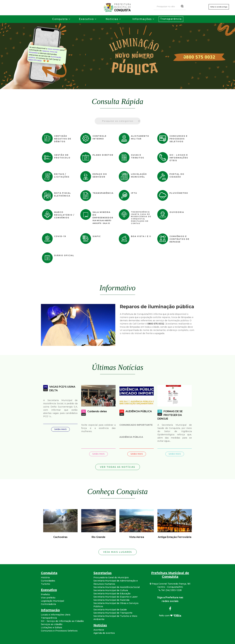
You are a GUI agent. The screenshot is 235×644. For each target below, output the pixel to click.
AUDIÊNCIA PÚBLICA (139, 411)
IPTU (134, 193)
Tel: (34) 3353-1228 (170, 590)
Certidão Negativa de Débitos (63, 139)
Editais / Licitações (62, 175)
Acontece (99, 630)
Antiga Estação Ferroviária (175, 537)
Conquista (60, 19)
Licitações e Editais (52, 627)
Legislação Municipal (139, 175)
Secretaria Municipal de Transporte (113, 613)
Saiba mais (60, 429)
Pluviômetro (179, 193)
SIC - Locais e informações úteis (179, 158)
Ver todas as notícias (118, 467)
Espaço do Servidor (100, 175)
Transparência (171, 19)
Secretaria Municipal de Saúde (110, 610)
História (45, 577)
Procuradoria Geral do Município (111, 577)
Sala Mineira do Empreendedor (103, 215)
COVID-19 (60, 236)
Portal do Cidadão (177, 175)
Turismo (46, 584)
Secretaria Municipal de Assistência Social (117, 587)
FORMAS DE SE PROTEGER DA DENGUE (170, 415)
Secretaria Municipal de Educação (112, 594)
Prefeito (45, 594)
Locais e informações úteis (56, 615)
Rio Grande (98, 537)
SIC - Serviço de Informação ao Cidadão (62, 621)
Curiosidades (48, 581)
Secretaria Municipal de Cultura (111, 590)
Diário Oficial (64, 255)
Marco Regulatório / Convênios (64, 215)
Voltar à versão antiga (219, 7)
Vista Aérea (137, 537)
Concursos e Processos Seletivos (179, 139)
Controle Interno (99, 137)
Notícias (112, 19)
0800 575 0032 (156, 324)
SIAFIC (97, 236)
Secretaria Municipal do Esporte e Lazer (116, 597)
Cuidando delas (97, 411)
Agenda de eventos (104, 633)
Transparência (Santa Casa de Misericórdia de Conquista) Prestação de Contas (141, 218)
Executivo (86, 19)
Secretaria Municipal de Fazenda (111, 600)
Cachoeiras (60, 537)
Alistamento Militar (140, 137)
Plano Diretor (103, 155)
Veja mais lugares (118, 552)
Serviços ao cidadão (52, 624)
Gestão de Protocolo (62, 156)
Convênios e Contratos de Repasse (179, 239)
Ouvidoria (177, 212)
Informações (142, 19)
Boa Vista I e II (141, 236)
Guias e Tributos (138, 156)
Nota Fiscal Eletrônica (63, 194)
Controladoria (48, 604)
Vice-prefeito (48, 598)
